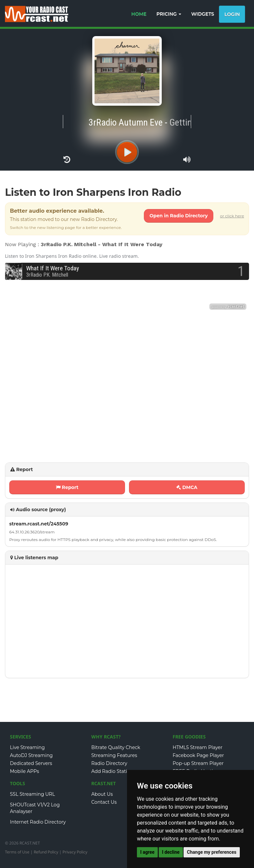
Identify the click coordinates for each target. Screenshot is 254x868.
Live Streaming (27, 747)
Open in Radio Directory (179, 216)
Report (67, 487)
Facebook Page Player (198, 755)
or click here (232, 216)
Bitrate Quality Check (116, 747)
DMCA (187, 487)
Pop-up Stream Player (198, 763)
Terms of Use (17, 852)
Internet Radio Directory (38, 822)
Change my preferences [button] (212, 852)
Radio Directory (109, 763)
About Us (102, 794)
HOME (139, 14)
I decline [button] (171, 852)
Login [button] (232, 14)
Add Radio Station (112, 771)
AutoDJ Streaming (31, 755)
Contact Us (104, 802)
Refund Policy (46, 852)
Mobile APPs (24, 771)
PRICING (169, 14)
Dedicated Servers (31, 763)
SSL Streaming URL (32, 794)
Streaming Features (114, 755)
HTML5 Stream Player (198, 747)
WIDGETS (203, 14)
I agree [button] (147, 852)
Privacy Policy (75, 852)
